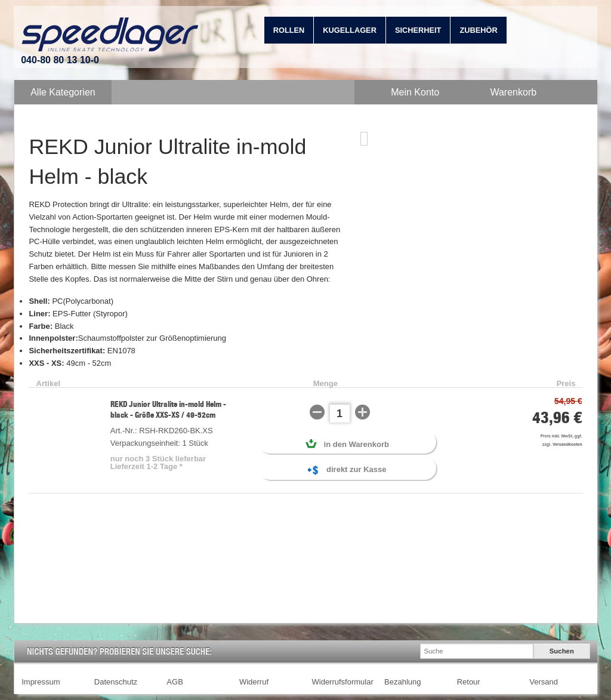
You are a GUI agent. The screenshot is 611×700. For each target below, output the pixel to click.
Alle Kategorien (63, 92)
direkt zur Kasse (347, 471)
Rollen (289, 30)
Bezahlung (402, 682)
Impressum (41, 682)
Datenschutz (116, 682)
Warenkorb (513, 92)
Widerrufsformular (343, 682)
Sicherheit (418, 30)
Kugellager (350, 30)
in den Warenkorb (347, 444)
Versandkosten (567, 444)
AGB (175, 682)
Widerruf (254, 682)
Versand (544, 682)
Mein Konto (415, 92)
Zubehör (478, 30)
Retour (469, 682)
